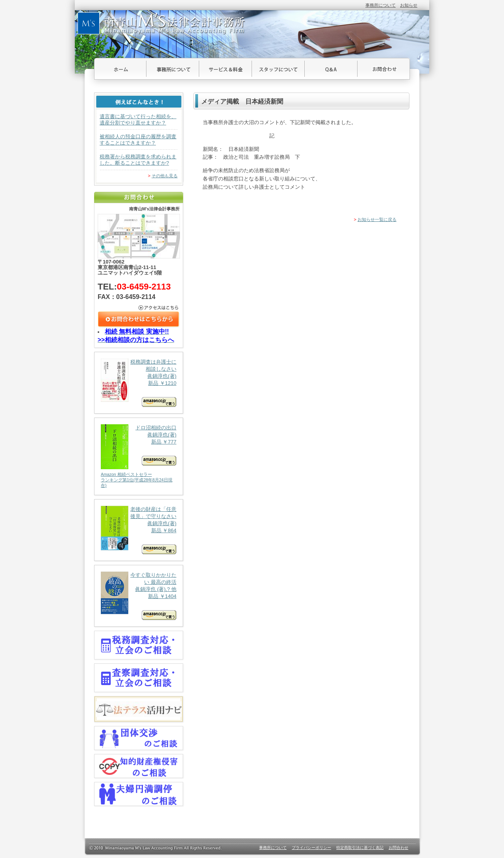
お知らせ (409, 5)
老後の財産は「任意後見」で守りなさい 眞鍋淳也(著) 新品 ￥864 (139, 530)
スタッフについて (278, 69)
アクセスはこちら (139, 308)
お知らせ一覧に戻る (377, 219)
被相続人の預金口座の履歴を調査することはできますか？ (138, 140)
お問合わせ (384, 69)
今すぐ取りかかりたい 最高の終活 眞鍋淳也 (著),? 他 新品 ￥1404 (139, 596)
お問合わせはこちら (139, 319)
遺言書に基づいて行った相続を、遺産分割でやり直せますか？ (138, 120)
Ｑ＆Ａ (331, 69)
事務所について (381, 5)
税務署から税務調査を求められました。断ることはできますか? (138, 160)
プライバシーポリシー (311, 848)
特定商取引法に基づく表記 (360, 848)
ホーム (120, 69)
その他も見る (165, 176)
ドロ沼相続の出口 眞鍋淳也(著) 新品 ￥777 (139, 456)
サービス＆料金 (226, 69)
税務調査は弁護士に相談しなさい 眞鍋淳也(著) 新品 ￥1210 (139, 383)
